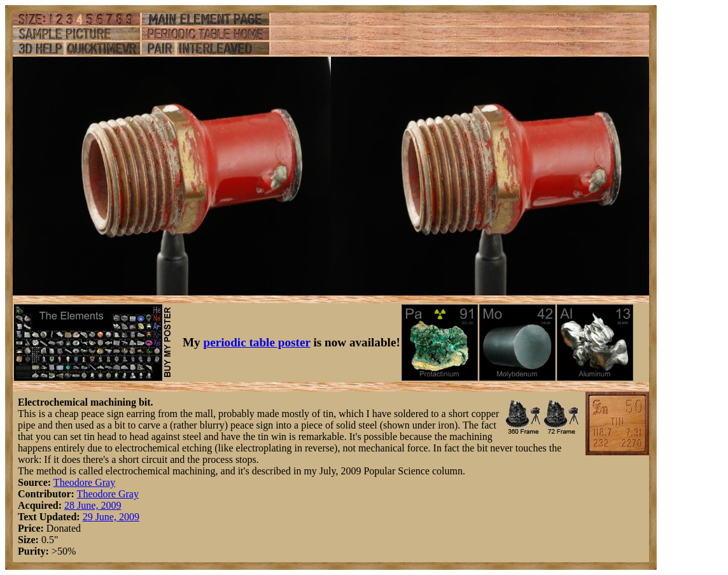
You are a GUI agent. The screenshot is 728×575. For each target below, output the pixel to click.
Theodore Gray (84, 482)
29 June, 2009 (111, 517)
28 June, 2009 (93, 505)
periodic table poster (257, 342)
